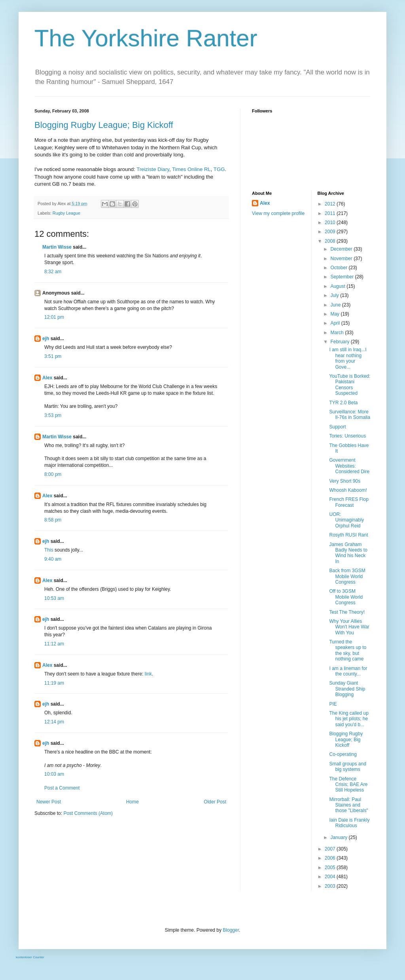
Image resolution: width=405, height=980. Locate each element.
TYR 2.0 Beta (343, 403)
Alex (47, 378)
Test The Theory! (347, 612)
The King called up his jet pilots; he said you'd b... (349, 719)
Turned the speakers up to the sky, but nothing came (348, 650)
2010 (331, 223)
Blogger (231, 930)
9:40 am (53, 559)
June (336, 305)
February (340, 342)
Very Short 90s (345, 481)
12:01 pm (54, 317)
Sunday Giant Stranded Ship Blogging (347, 689)
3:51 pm (53, 356)
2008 (331, 241)
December (342, 249)
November (342, 259)
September (343, 277)
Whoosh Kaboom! (348, 490)
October (339, 268)
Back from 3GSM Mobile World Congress (347, 576)
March (338, 333)
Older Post (215, 802)
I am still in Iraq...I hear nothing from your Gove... (348, 358)
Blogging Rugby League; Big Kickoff (104, 125)
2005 (331, 868)
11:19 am (54, 683)
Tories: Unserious (347, 436)
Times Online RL (191, 169)
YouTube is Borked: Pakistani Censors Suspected (350, 385)
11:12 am (54, 644)
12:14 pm (54, 722)
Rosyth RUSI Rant (348, 535)
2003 (331, 886)
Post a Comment (62, 788)
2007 (331, 849)
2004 (331, 877)
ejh (46, 339)
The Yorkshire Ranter (146, 38)
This (49, 550)
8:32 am (53, 272)
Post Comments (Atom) (88, 813)
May (335, 314)
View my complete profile (278, 213)
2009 (331, 232)
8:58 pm (53, 520)
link (148, 674)
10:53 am (54, 598)
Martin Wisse (57, 247)
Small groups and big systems (347, 767)
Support (337, 427)
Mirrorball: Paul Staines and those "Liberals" (348, 805)
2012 (331, 204)
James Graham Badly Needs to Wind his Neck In (348, 553)
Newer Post (49, 802)
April (336, 323)
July (335, 295)
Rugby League (66, 213)
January (339, 837)
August (338, 286)
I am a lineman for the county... (348, 671)
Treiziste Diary (153, 169)
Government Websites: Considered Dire (349, 466)
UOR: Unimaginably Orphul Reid (346, 520)
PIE (333, 704)
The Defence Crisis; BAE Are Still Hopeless (348, 785)
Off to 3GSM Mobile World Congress (346, 597)
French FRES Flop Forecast (349, 502)
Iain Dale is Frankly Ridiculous (349, 823)
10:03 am (54, 774)
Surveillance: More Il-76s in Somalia (350, 415)
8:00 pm (53, 474)
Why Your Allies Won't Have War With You (349, 627)
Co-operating (343, 754)
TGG (219, 169)
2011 (331, 213)
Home (132, 802)
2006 (331, 858)
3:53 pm (53, 415)
